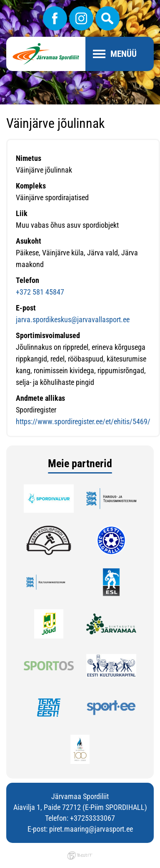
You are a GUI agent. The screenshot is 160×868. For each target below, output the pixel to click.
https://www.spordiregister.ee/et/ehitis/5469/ (83, 421)
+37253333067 (92, 818)
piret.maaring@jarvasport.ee (91, 829)
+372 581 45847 (40, 292)
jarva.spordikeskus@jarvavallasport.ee (73, 319)
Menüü (124, 54)
